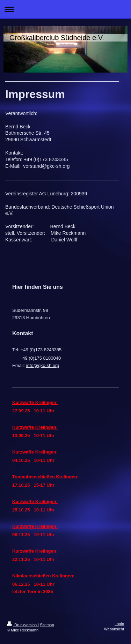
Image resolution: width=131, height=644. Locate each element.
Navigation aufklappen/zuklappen (65, 9)
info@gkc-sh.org (43, 365)
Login (119, 624)
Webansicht (114, 629)
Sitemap (47, 625)
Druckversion (22, 625)
